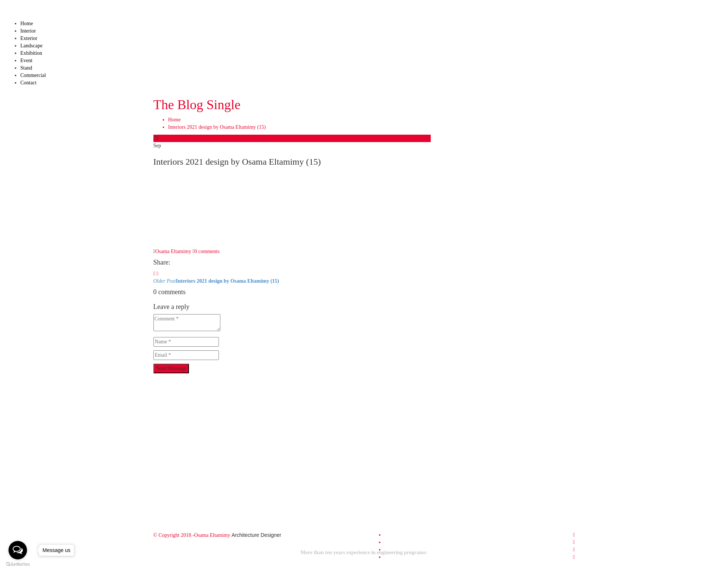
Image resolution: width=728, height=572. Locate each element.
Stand (26, 68)
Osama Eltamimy (173, 251)
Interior (28, 31)
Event (26, 60)
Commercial (33, 75)
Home (27, 23)
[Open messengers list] (18, 550)
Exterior (29, 38)
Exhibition (31, 53)
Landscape (31, 46)
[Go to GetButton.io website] (18, 564)
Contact (28, 83)
